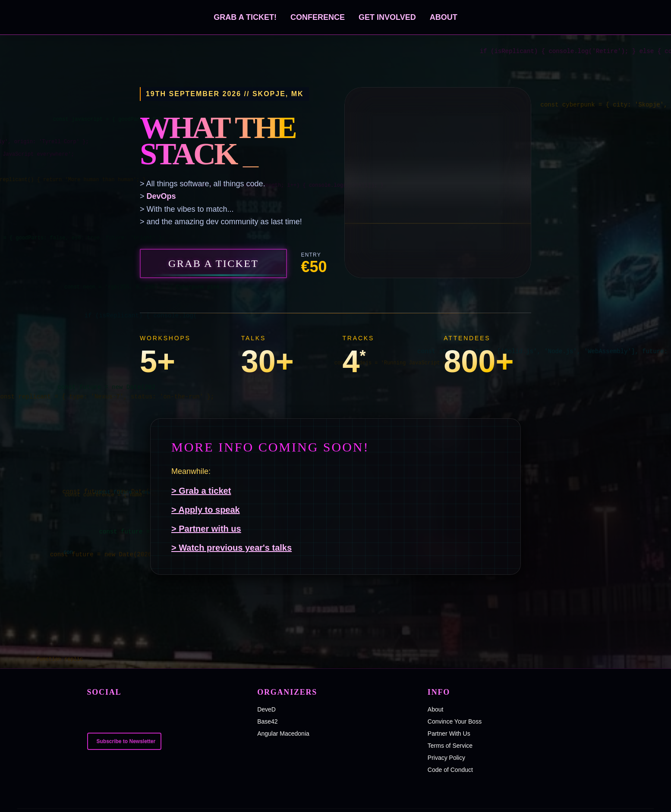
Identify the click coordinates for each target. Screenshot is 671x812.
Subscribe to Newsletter (126, 741)
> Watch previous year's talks (232, 548)
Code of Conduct (450, 770)
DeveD (266, 709)
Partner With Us (449, 734)
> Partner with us (206, 529)
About (444, 17)
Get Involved (387, 17)
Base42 (267, 721)
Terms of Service (450, 746)
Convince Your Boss (455, 721)
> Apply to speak (206, 510)
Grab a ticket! (245, 17)
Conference (318, 17)
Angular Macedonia (283, 734)
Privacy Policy (446, 758)
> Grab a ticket (201, 491)
